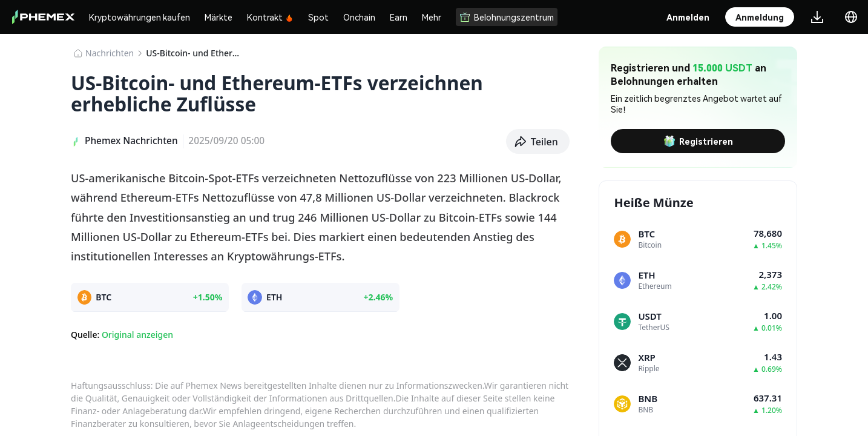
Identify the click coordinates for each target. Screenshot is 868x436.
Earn (399, 17)
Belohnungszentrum (507, 17)
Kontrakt (270, 17)
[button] (538, 142)
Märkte (219, 17)
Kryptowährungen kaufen (140, 17)
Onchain (359, 17)
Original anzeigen (137, 335)
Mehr (432, 17)
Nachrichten (110, 53)
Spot (318, 17)
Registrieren (698, 141)
